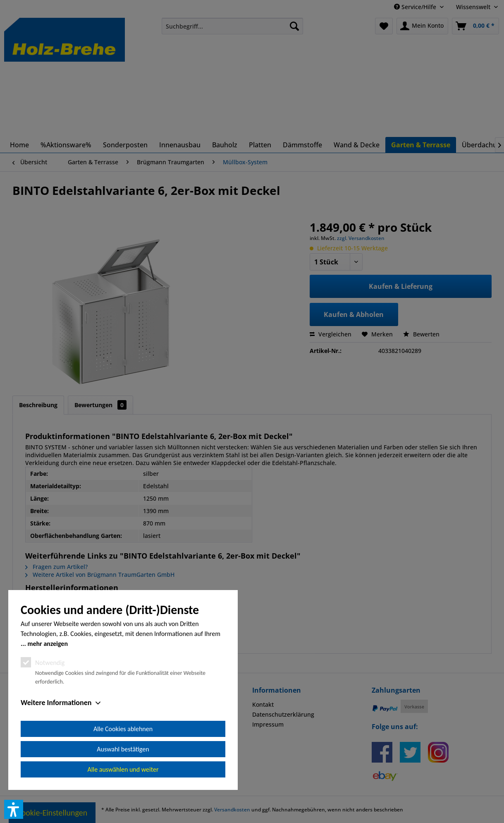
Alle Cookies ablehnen (123, 729)
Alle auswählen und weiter (123, 769)
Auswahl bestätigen (123, 749)
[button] (14, 809)
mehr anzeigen (48, 644)
